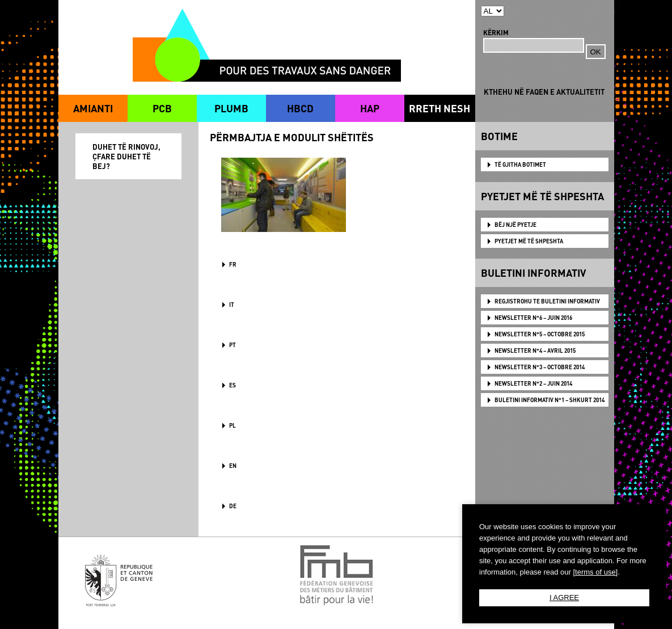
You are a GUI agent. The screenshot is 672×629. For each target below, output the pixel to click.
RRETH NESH (439, 108)
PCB (162, 108)
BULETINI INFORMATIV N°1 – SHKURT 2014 (550, 400)
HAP (370, 108)
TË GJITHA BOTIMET (520, 164)
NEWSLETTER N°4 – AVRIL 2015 (535, 351)
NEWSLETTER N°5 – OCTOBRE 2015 (540, 334)
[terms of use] (595, 572)
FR (233, 264)
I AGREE (564, 598)
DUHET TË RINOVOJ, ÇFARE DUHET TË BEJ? (126, 156)
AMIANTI (93, 108)
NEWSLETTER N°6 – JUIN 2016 (533, 318)
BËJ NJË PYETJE (515, 225)
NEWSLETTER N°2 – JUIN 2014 (533, 383)
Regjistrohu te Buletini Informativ (547, 301)
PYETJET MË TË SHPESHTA (529, 241)
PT (233, 345)
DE (233, 506)
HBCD (300, 108)
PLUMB (231, 108)
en (233, 466)
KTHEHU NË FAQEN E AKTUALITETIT (544, 92)
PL (233, 425)
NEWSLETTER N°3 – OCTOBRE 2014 (540, 367)
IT (232, 305)
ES (233, 385)
